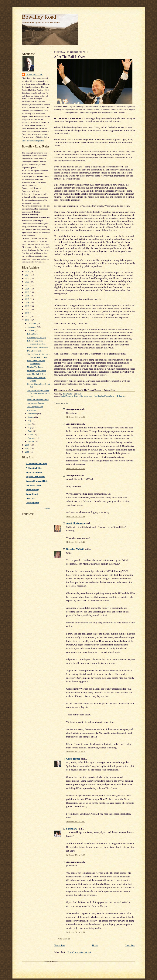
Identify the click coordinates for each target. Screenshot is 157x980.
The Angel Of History (36, 403)
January (31, 441)
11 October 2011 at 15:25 (76, 469)
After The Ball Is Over (37, 374)
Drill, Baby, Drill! (35, 351)
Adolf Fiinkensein (76, 523)
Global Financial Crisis (69, 396)
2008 (27, 452)
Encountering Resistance (38, 347)
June (30, 424)
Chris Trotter (34, 74)
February (32, 438)
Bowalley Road (39, 17)
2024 (27, 275)
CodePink (30, 498)
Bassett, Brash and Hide (37, 481)
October (31, 330)
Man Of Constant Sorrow (38, 400)
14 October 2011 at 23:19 (76, 932)
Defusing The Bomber (36, 371)
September (32, 414)
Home (95, 945)
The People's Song (35, 407)
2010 (27, 445)
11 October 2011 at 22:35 (76, 822)
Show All (47, 508)
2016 (27, 303)
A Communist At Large (36, 464)
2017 (27, 299)
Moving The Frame (35, 367)
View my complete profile (33, 141)
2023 (27, 278)
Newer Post (60, 945)
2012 (27, 316)
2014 (27, 310)
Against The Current (35, 477)
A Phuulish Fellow (34, 468)
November (32, 327)
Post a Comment (64, 939)
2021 (27, 285)
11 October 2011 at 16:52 (76, 752)
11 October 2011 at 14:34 (76, 417)
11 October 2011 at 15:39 (76, 516)
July (30, 421)
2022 (27, 282)
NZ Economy (121, 396)
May (30, 427)
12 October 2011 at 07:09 (76, 855)
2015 (27, 306)
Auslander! (32, 410)
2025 (27, 271)
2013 (27, 313)
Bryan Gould (32, 494)
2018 (27, 296)
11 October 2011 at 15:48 (76, 542)
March (31, 434)
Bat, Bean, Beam (33, 485)
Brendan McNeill (75, 549)
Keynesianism (86, 396)
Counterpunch (32, 503)
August (31, 417)
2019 (27, 292)
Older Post (130, 945)
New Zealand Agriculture (104, 396)
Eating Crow (32, 334)
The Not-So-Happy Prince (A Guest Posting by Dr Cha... (38, 393)
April (30, 431)
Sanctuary (72, 829)
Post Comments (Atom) (79, 952)
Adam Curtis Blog (34, 472)
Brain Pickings (32, 490)
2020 (27, 289)
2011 (27, 320)
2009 (27, 448)
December (32, 323)
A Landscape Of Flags (36, 337)
